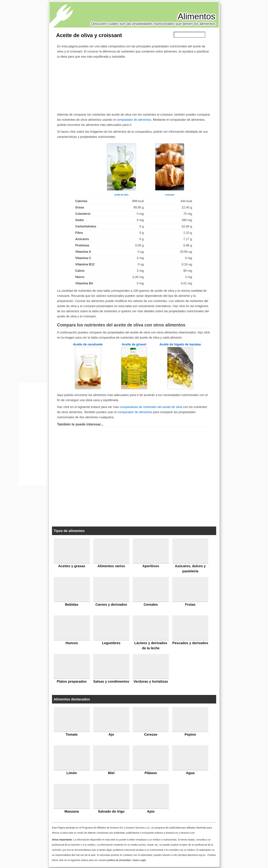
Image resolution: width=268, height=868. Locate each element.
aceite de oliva (121, 195)
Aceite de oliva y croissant (89, 35)
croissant (170, 195)
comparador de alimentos (134, 120)
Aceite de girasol (134, 344)
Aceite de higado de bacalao (180, 344)
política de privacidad (119, 860)
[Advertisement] (134, 85)
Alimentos (197, 16)
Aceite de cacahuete (88, 344)
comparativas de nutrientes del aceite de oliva (151, 407)
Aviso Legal (139, 860)
